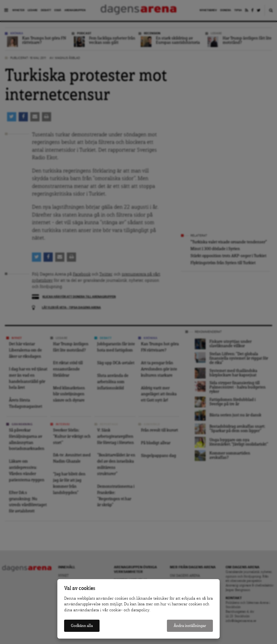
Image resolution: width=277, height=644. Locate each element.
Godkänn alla (82, 626)
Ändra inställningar (190, 626)
